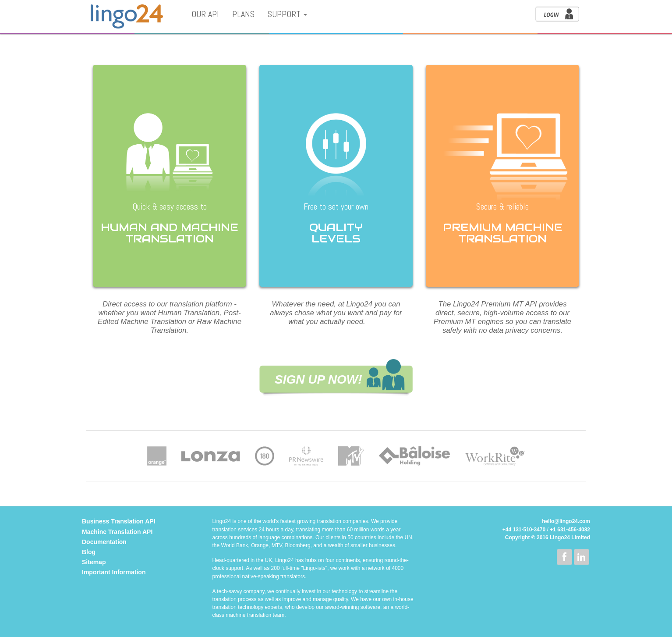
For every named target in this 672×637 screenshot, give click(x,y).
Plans (243, 14)
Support (287, 14)
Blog (89, 552)
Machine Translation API (117, 532)
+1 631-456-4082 (570, 530)
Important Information (114, 572)
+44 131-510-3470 (524, 530)
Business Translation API (119, 521)
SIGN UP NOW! (318, 379)
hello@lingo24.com (566, 521)
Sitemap (94, 562)
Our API (205, 14)
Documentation (104, 542)
